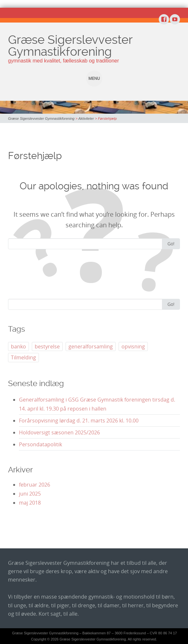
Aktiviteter (86, 118)
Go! (171, 244)
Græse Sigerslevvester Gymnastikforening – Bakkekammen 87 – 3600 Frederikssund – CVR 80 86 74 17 (95, 633)
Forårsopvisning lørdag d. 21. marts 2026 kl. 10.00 (79, 421)
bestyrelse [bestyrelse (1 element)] (47, 346)
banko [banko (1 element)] (18, 346)
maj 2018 (30, 503)
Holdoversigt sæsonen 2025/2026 (59, 432)
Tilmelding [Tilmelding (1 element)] (23, 357)
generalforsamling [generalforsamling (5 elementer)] (91, 346)
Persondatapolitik (40, 444)
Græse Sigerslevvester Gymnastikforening (70, 46)
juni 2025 (30, 494)
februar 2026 (35, 485)
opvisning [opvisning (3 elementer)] (133, 346)
